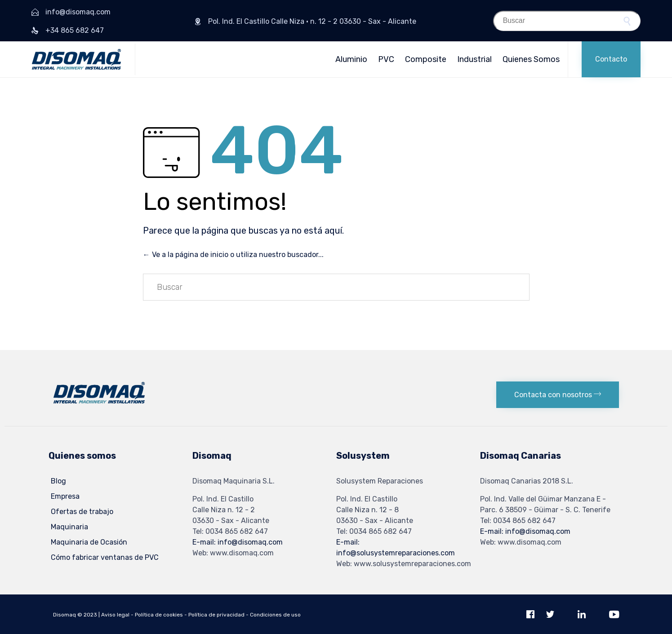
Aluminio (351, 59)
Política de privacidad (216, 615)
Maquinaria (69, 527)
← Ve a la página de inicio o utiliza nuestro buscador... (233, 255)
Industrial (474, 59)
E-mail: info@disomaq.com (238, 542)
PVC (386, 59)
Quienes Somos (531, 59)
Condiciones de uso (275, 615)
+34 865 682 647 (75, 30)
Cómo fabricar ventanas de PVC (105, 557)
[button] (611, 59)
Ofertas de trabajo (82, 512)
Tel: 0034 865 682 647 (230, 531)
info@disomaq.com (78, 12)
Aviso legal (115, 615)
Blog (58, 481)
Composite (426, 59)
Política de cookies (159, 615)
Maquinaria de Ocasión (89, 542)
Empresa (65, 496)
